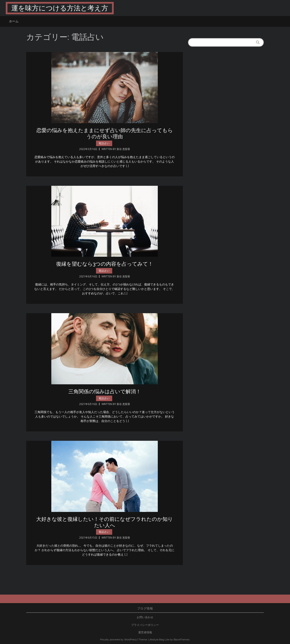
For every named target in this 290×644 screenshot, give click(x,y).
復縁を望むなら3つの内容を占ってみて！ (105, 265)
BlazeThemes (182, 640)
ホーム (14, 21)
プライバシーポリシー (145, 625)
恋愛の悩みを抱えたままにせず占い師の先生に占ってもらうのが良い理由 (105, 133)
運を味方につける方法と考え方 (60, 8)
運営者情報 (145, 632)
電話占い (104, 143)
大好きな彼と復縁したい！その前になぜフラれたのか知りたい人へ (105, 524)
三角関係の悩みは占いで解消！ (105, 393)
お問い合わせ (145, 617)
